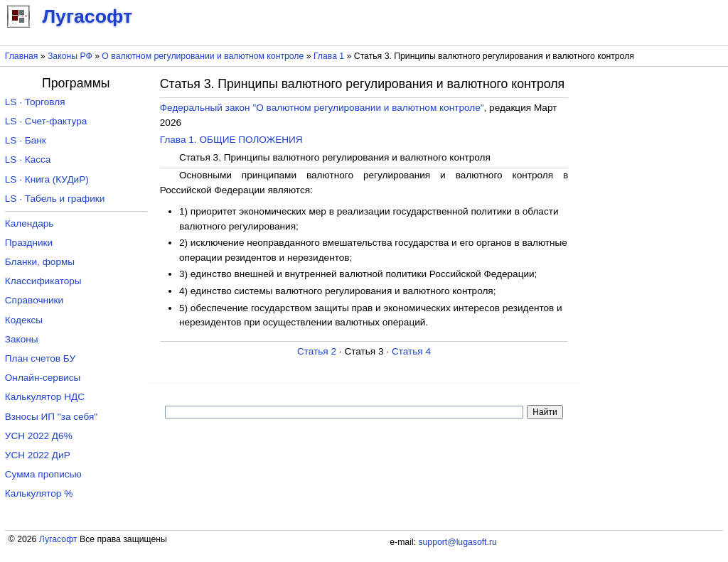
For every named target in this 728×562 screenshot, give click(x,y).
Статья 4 (411, 351)
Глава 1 (329, 56)
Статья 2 (317, 351)
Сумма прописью (43, 474)
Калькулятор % (39, 493)
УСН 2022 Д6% (39, 436)
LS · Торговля (35, 102)
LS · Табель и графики (55, 199)
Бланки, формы (40, 262)
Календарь (30, 223)
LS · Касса (28, 160)
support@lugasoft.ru (457, 542)
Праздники (29, 243)
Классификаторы (43, 281)
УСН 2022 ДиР (38, 455)
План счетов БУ (40, 358)
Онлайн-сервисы (43, 378)
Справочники (34, 300)
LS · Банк (26, 140)
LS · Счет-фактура (46, 121)
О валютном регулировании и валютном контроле (203, 56)
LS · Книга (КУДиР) (47, 179)
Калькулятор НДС (45, 397)
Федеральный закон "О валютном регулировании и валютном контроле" (322, 108)
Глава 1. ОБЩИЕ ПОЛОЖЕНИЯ (231, 140)
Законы (22, 339)
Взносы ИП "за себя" (51, 417)
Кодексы (24, 320)
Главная (22, 56)
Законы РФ (70, 56)
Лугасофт (58, 539)
